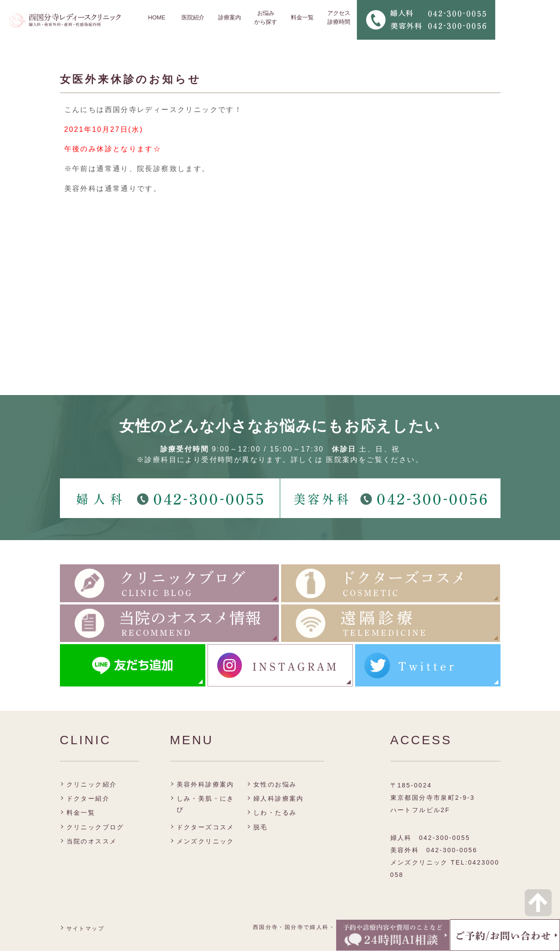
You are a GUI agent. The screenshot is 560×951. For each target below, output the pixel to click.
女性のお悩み (275, 784)
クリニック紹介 (92, 784)
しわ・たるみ (275, 813)
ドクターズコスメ (206, 827)
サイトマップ (85, 929)
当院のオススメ (92, 841)
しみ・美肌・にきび (206, 804)
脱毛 (261, 827)
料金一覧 (302, 17)
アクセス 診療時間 (339, 17)
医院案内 (342, 460)
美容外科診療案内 (206, 784)
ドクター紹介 (88, 798)
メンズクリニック (206, 841)
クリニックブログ (95, 827)
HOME (157, 17)
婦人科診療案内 (279, 798)
